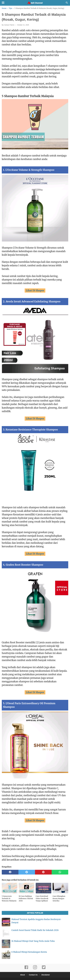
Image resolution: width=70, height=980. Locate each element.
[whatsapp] (60, 869)
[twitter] (27, 869)
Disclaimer (46, 972)
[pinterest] (43, 869)
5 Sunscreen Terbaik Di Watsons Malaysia (9, 895)
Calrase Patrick (9, 25)
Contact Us (33, 972)
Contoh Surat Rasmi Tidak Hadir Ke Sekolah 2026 (35, 927)
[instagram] (35, 966)
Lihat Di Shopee (35, 291)
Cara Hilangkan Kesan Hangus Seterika (59, 895)
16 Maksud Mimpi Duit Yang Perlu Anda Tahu (33, 938)
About (22, 972)
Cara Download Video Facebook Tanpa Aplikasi (42, 895)
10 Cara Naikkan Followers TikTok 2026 (26, 895)
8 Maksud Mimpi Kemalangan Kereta (29, 949)
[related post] (10, 885)
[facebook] (10, 869)
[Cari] (67, 3)
